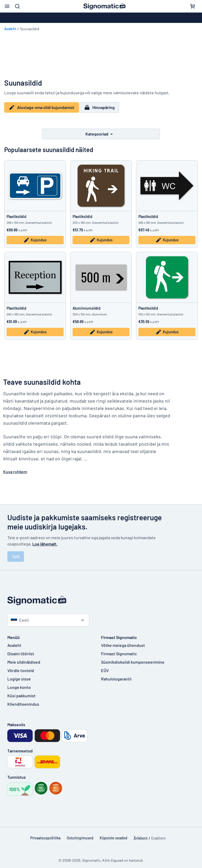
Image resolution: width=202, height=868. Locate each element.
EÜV (105, 667)
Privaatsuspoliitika (45, 835)
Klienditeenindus (23, 701)
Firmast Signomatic (119, 650)
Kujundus (35, 237)
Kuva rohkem (15, 468)
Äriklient (141, 835)
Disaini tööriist (21, 650)
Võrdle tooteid (21, 667)
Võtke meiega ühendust (123, 642)
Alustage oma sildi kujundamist (42, 107)
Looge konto (19, 684)
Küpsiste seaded (113, 835)
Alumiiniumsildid (87, 305)
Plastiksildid (16, 213)
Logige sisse (19, 675)
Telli (16, 553)
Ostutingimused (80, 835)
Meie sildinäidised (24, 659)
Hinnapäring (102, 107)
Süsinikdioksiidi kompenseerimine (133, 659)
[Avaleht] (101, 597)
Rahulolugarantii (116, 675)
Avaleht (10, 29)
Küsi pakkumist (21, 692)
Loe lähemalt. (45, 540)
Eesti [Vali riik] (20, 617)
